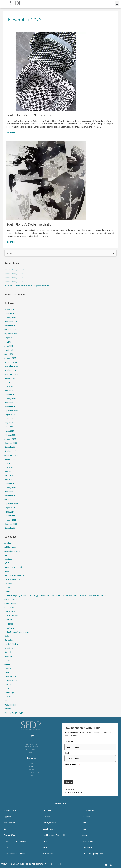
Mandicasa (9, 648)
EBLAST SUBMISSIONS (14, 579)
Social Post (9, 685)
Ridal (84, 829)
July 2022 (9, 463)
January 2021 (10, 520)
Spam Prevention (72, 764)
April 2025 (9, 354)
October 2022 (10, 451)
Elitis (6, 847)
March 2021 (9, 512)
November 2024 (11, 366)
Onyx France (10, 656)
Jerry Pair (8, 620)
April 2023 (9, 427)
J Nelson (47, 817)
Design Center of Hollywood (16, 575)
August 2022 (10, 459)
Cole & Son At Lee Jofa (14, 567)
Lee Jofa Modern (11, 644)
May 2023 (9, 423)
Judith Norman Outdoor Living (17, 632)
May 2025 (9, 350)
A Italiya (8, 543)
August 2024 (10, 378)
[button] (117, 3)
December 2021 (11, 492)
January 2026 (10, 318)
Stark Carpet (10, 693)
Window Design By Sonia (14, 713)
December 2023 (11, 403)
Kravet (46, 841)
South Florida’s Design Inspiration (30, 225)
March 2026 (9, 310)
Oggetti (8, 652)
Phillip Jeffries (88, 810)
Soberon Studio (89, 841)
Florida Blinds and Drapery (15, 854)
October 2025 (10, 330)
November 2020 (11, 528)
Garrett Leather (11, 600)
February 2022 (10, 483)
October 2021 (10, 500)
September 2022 (11, 455)
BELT (7, 563)
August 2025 (10, 338)
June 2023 (9, 419)
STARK (7, 689)
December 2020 (11, 524)
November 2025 (11, 326)
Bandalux (8, 559)
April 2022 (9, 475)
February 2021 (10, 516)
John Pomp (9, 628)
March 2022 (9, 479)
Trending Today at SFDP (14, 270)
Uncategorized (10, 705)
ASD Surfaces (10, 547)
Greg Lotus (9, 608)
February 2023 (10, 435)
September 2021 (11, 504)
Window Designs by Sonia (93, 854)
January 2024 (10, 399)
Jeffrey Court (10, 612)
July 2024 (9, 382)
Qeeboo (8, 664)
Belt (6, 829)
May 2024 (9, 390)
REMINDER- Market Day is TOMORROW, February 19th (27, 286)
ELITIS (7, 587)
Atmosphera (10, 555)
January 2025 (10, 358)
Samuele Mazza (11, 681)
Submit (69, 782)
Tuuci (7, 701)
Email (67, 753)
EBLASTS (8, 583)
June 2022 (9, 467)
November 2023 (11, 407)
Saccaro (86, 835)
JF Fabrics (9, 624)
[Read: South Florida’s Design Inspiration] (46, 180)
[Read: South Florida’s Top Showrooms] (46, 71)
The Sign (8, 697)
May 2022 (9, 471)
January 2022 (10, 488)
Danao (7, 571)
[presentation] (84, 772)
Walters (8, 709)
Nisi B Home (48, 854)
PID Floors (87, 817)
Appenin (7, 817)
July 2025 (9, 342)
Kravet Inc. (9, 640)
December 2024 (11, 362)
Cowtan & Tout (10, 835)
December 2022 (11, 443)
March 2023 (9, 431)
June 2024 (9, 386)
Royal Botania (10, 676)
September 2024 (11, 374)
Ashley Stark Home (12, 551)
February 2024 (10, 394)
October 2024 (10, 370)
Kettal (7, 636)
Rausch (8, 668)
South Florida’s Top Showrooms (29, 115)
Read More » (12, 132)
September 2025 (11, 334)
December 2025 (11, 322)
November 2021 (11, 496)
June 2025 (9, 346)
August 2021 (10, 508)
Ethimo (7, 592)
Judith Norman (49, 829)
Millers (46, 847)
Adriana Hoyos (10, 810)
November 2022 (11, 447)
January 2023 (10, 439)
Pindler (7, 660)
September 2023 (11, 411)
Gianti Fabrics (10, 604)
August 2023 (10, 415)
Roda (7, 672)
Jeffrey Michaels (11, 616)
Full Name (69, 742)
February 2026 (10, 314)
